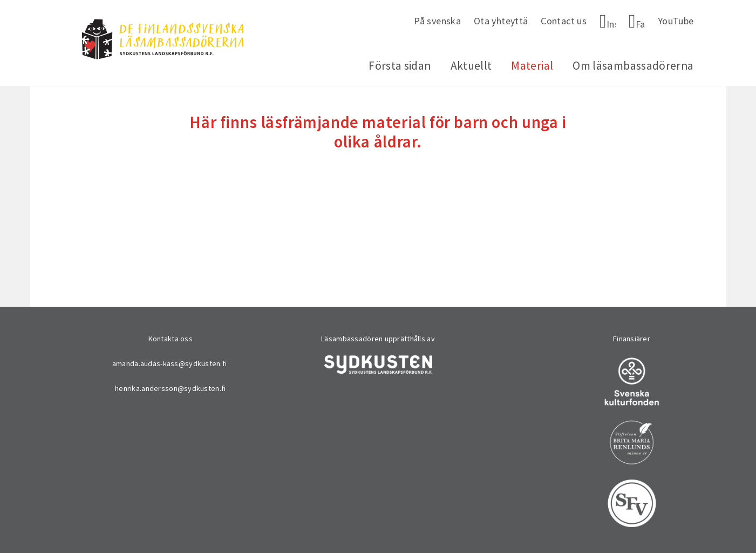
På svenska (437, 21)
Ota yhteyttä (501, 21)
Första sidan (400, 66)
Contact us (564, 21)
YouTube (676, 21)
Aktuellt (471, 66)
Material (532, 66)
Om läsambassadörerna (633, 66)
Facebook (640, 24)
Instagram (611, 24)
